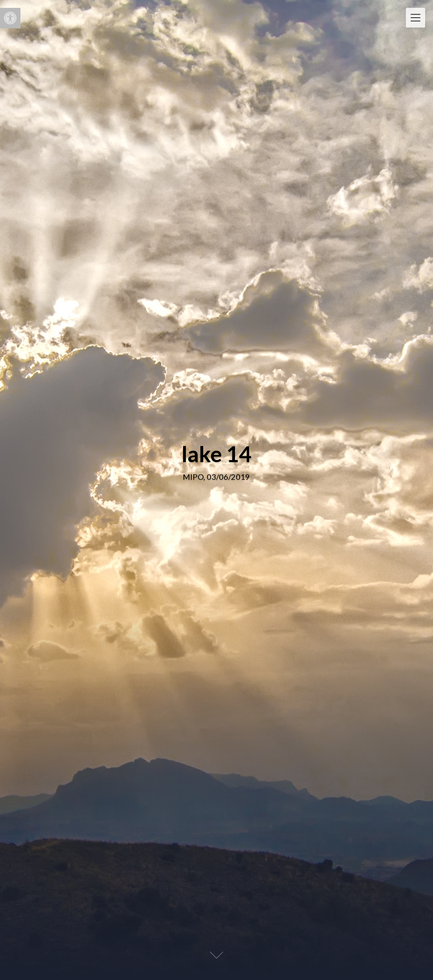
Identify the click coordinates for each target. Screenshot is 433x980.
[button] (10, 18)
